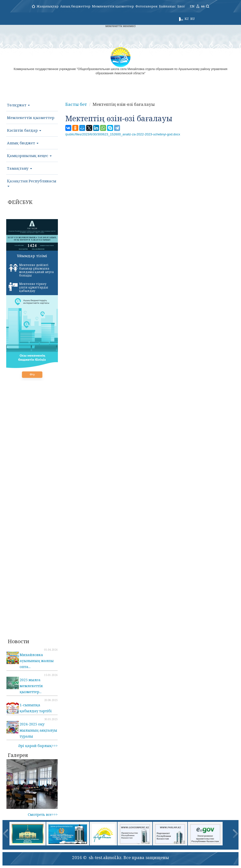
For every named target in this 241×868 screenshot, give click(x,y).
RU (192, 19)
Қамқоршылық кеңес (29, 156)
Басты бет (76, 104)
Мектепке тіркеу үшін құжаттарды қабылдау (28, 287)
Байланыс (167, 6)
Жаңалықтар (48, 6)
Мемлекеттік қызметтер (113, 6)
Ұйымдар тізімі (32, 256)
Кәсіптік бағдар (24, 130)
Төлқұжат (18, 105)
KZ (187, 19)
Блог (181, 6)
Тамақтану (20, 168)
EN (192, 6)
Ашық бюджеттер (75, 6)
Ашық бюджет (23, 143)
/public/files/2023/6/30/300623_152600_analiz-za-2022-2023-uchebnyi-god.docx (123, 134)
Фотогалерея (146, 6)
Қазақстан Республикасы (32, 183)
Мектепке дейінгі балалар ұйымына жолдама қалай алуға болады (31, 270)
